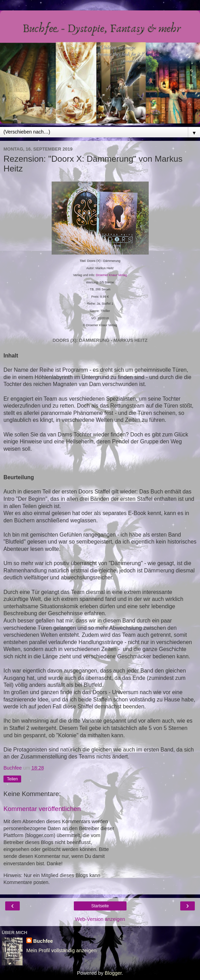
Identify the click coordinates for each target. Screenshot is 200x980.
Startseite (100, 906)
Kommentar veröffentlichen (42, 809)
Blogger (113, 973)
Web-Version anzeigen (100, 919)
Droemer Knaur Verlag (112, 275)
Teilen (12, 779)
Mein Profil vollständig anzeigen (61, 950)
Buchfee (43, 941)
